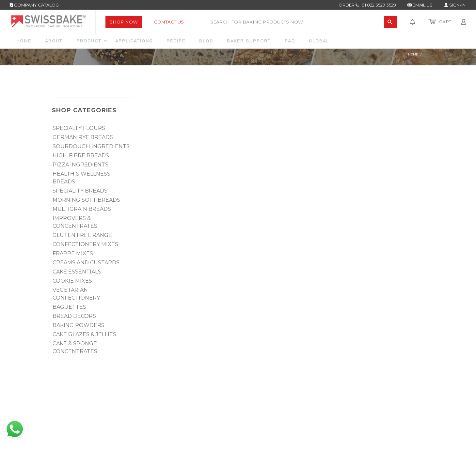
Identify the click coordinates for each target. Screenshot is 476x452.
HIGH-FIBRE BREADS (81, 156)
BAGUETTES (69, 307)
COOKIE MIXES (72, 281)
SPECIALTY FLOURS (79, 128)
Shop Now (124, 22)
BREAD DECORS (74, 316)
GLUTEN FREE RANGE (82, 235)
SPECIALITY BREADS (80, 191)
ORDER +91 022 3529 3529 (367, 5)
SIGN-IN (455, 5)
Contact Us (169, 22)
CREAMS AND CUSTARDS (86, 263)
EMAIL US (420, 5)
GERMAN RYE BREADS (83, 137)
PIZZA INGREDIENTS (80, 165)
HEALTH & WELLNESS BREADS (81, 178)
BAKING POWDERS (79, 325)
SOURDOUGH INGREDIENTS (91, 146)
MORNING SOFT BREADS (86, 200)
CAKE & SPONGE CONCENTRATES (75, 347)
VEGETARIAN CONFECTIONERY (76, 294)
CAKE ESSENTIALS (77, 272)
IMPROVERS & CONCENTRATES (75, 222)
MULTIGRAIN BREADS (82, 209)
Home (413, 54)
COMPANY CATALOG (34, 5)
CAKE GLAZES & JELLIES (84, 334)
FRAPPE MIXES (73, 253)
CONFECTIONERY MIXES (85, 244)
